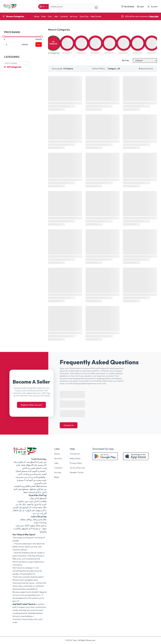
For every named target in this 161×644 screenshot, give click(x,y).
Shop (44, 16)
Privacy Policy (76, 463)
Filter (39, 44)
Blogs (57, 477)
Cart (140, 7)
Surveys (58, 472)
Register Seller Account (31, 405)
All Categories (14, 67)
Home (37, 16)
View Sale (154, 16)
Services (74, 16)
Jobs (56, 16)
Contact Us (69, 425)
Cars (50, 16)
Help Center (96, 16)
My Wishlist (128, 7)
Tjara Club (84, 16)
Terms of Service (77, 468)
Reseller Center (77, 472)
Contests (64, 16)
